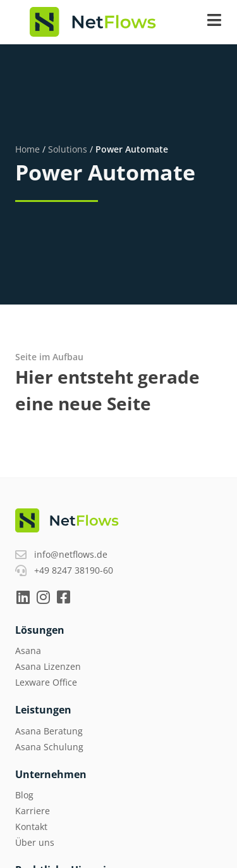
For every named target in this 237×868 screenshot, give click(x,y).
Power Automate (132, 149)
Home (27, 149)
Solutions (68, 149)
